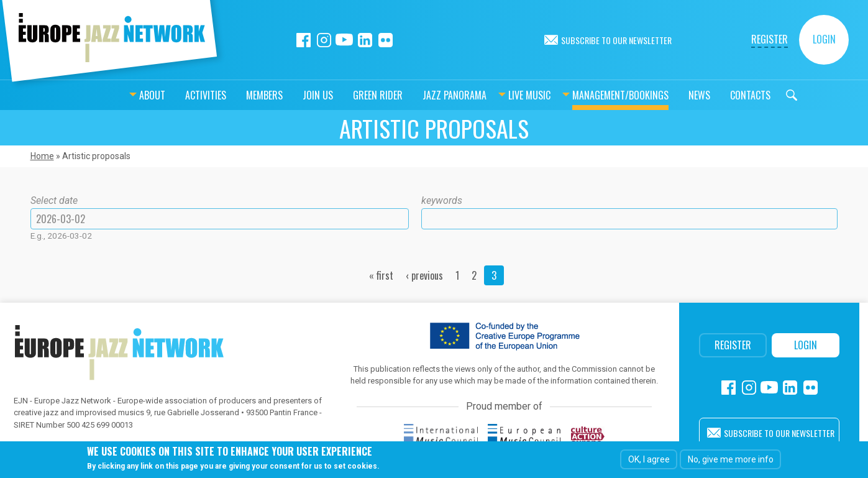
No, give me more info (731, 459)
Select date (54, 200)
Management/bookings (589, 95)
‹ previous (424, 275)
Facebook (304, 40)
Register (770, 39)
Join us (287, 95)
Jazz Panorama (423, 95)
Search (761, 95)
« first (381, 275)
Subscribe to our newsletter (616, 40)
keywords (442, 200)
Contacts (719, 95)
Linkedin (365, 40)
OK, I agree (649, 459)
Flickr (386, 40)
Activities (175, 95)
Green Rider (347, 95)
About (121, 95)
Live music (498, 95)
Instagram (324, 40)
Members (233, 95)
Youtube (345, 40)
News (668, 95)
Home (42, 156)
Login (824, 39)
